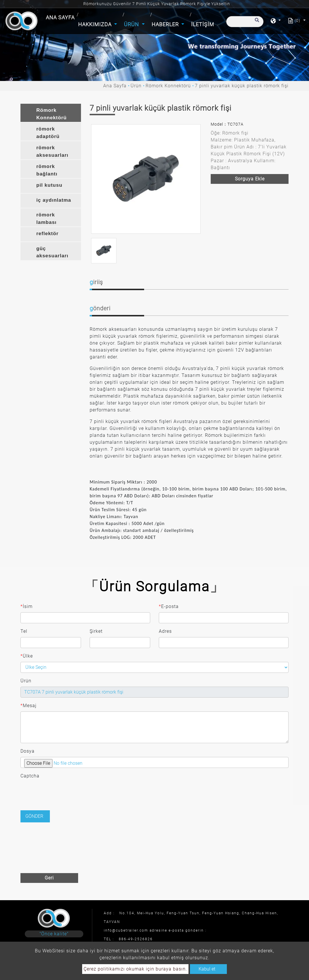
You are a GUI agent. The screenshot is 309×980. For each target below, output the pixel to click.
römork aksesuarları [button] (52, 151)
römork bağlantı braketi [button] (47, 171)
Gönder (34, 816)
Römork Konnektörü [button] (51, 114)
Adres (165, 631)
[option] (146, 179)
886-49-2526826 (136, 939)
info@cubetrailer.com (126, 930)
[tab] (51, 113)
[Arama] (245, 22)
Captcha (30, 776)
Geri (49, 878)
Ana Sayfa (61, 17)
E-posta (169, 607)
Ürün (136, 86)
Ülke (27, 656)
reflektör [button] (47, 234)
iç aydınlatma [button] (54, 200)
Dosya (28, 751)
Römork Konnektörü (168, 86)
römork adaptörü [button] (48, 133)
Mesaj (29, 706)
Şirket (96, 631)
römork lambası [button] (46, 219)
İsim (27, 607)
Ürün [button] (132, 24)
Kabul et (207, 969)
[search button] (256, 23)
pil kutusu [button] (49, 185)
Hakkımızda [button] (96, 24)
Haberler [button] (166, 24)
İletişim (203, 24)
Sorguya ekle (250, 179)
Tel (24, 631)
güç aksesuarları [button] (52, 252)
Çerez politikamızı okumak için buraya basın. (135, 969)
